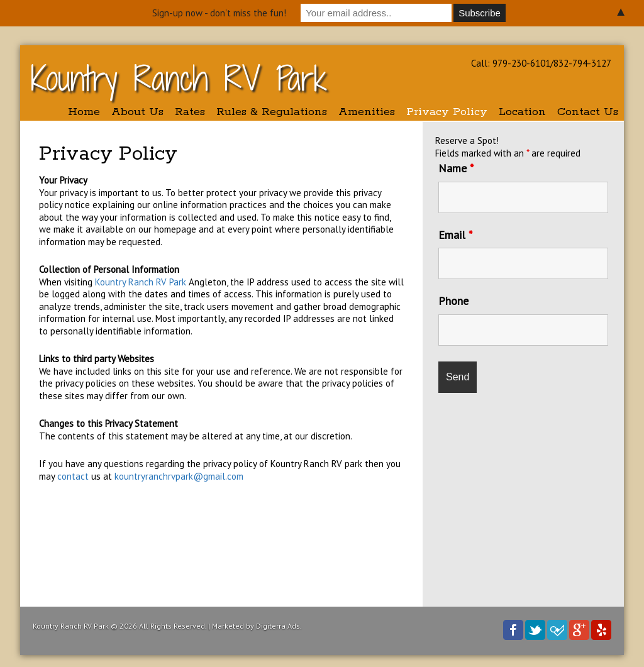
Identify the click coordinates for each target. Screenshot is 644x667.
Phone (453, 301)
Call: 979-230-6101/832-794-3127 (541, 63)
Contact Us (588, 112)
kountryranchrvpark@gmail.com (179, 476)
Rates (190, 112)
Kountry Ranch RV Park (179, 78)
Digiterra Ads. (279, 626)
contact (74, 476)
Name (456, 168)
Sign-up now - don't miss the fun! (219, 13)
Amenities (367, 112)
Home (84, 112)
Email (455, 235)
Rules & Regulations (272, 112)
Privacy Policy (447, 112)
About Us (137, 112)
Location (522, 112)
